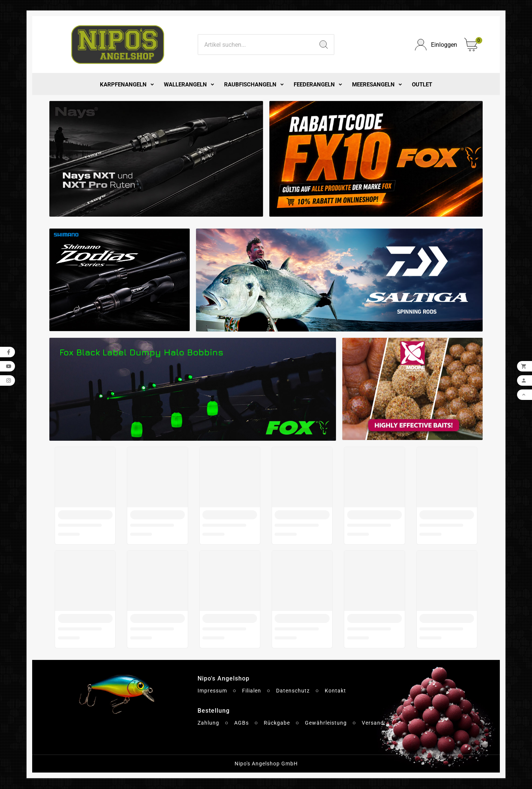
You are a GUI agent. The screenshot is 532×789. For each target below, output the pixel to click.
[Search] (256, 45)
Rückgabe (277, 723)
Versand (373, 723)
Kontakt (335, 691)
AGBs (241, 723)
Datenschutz (293, 691)
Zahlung (208, 723)
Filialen (252, 691)
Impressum (212, 691)
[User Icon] (435, 45)
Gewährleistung (326, 723)
